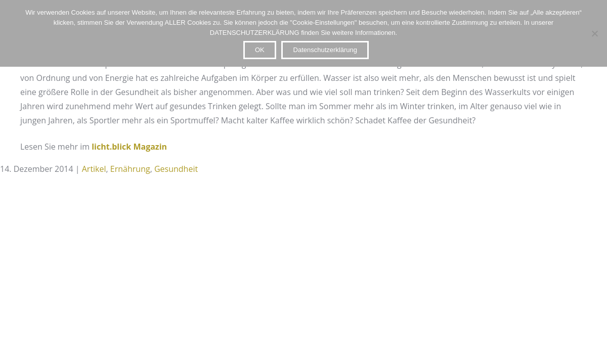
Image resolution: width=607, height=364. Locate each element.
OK (260, 50)
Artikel (94, 169)
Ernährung (130, 169)
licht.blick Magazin (129, 147)
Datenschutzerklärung (325, 50)
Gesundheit (176, 169)
